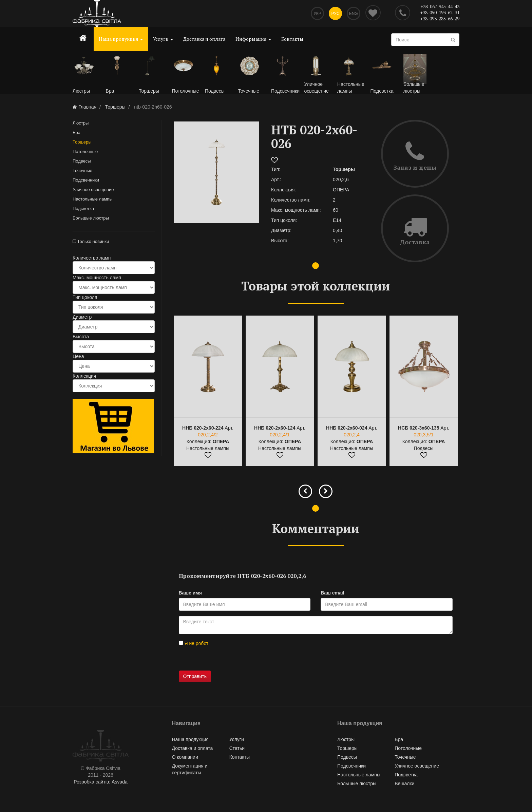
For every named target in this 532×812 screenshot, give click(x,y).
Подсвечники (86, 180)
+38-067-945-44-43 (440, 6)
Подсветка (83, 209)
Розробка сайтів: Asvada (101, 782)
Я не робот (194, 644)
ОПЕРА (341, 190)
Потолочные (85, 152)
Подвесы (82, 161)
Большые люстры (91, 218)
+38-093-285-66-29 (440, 18)
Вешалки (404, 784)
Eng (353, 14)
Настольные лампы (93, 199)
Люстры (81, 123)
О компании (185, 757)
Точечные (82, 171)
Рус (335, 14)
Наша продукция (121, 39)
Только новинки (91, 242)
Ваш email (332, 593)
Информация (253, 39)
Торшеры (82, 142)
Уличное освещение (93, 190)
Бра (77, 133)
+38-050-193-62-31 (440, 12)
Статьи (237, 749)
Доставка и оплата (204, 39)
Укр (317, 14)
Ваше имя (190, 593)
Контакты (292, 39)
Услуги (163, 39)
